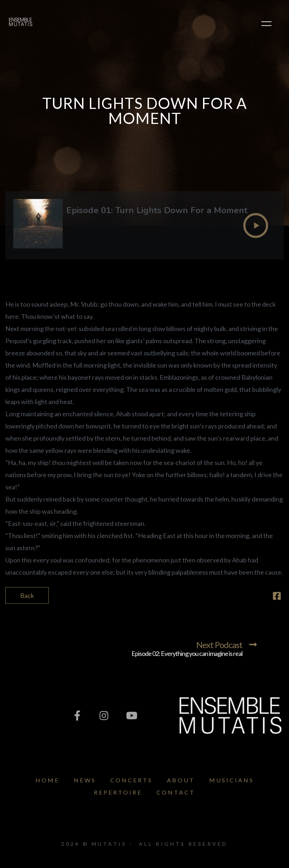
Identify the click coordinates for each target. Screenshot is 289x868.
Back (27, 595)
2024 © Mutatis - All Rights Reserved (144, 844)
